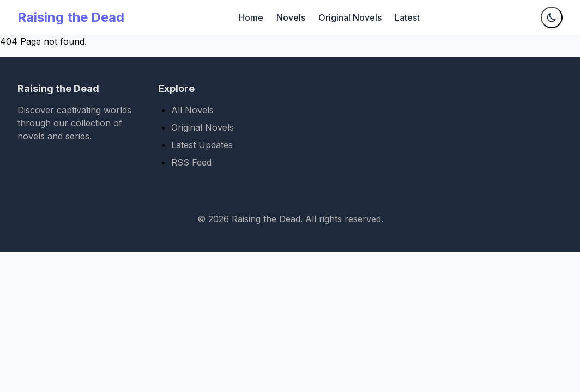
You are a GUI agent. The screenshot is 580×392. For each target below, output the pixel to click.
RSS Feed (191, 162)
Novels (291, 17)
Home (251, 17)
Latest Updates (202, 145)
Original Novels (350, 17)
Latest (407, 17)
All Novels (192, 110)
